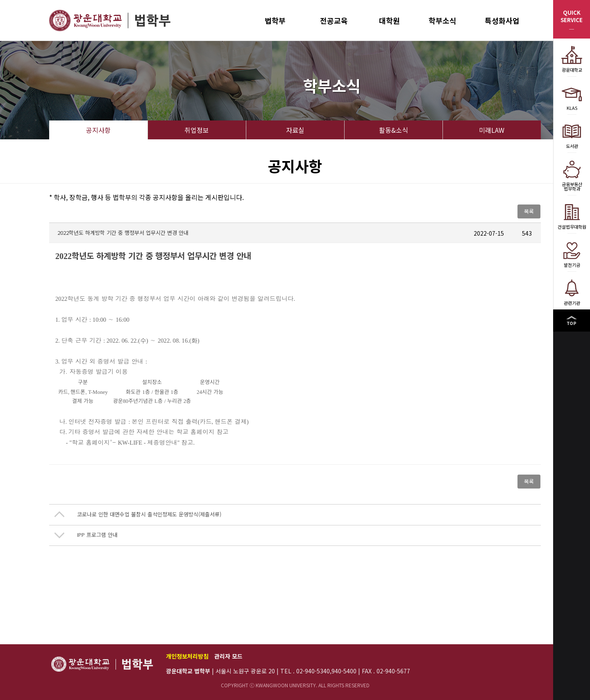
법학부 (275, 20)
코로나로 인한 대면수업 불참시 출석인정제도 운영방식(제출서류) (149, 514)
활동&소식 (394, 130)
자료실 (295, 130)
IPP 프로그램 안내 (97, 535)
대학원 (389, 20)
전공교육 (334, 20)
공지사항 (98, 130)
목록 (529, 211)
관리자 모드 (228, 656)
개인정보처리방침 (187, 656)
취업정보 (197, 130)
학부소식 (442, 20)
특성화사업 (502, 20)
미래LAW (492, 130)
